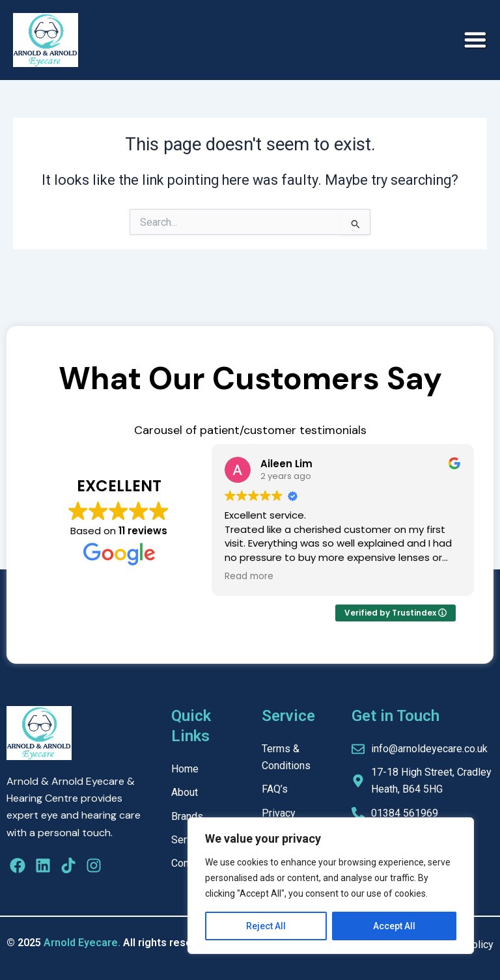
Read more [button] (249, 577)
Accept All (394, 926)
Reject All (266, 926)
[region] (331, 886)
